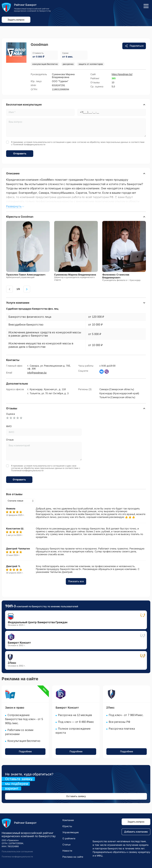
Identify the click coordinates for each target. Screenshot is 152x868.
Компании (68, 820)
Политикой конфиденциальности (29, 145)
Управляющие (71, 832)
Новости (67, 851)
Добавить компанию (136, 832)
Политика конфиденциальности (17, 857)
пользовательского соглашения (49, 142)
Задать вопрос (16, 20)
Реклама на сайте (73, 857)
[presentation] (9, 289)
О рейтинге (69, 838)
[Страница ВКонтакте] (102, 372)
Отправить (20, 154)
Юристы (67, 826)
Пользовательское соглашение (17, 852)
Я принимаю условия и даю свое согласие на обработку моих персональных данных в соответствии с (78, 143)
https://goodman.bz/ (122, 74)
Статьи (66, 845)
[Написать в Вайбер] (107, 372)
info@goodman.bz (37, 373)
